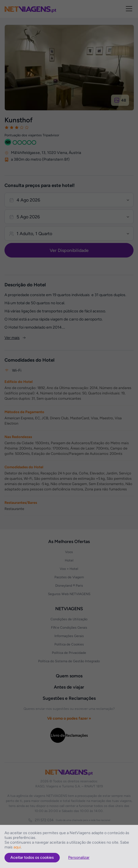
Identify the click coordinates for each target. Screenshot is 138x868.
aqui (17, 847)
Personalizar (79, 858)
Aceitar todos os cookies (32, 858)
